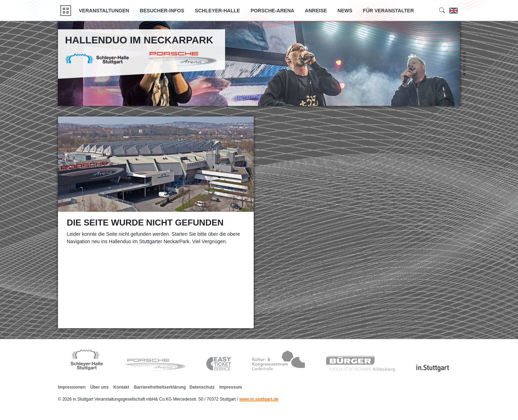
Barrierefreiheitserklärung (160, 387)
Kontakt (121, 387)
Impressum (231, 387)
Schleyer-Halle (218, 11)
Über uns (99, 387)
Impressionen (72, 387)
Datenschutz (202, 387)
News (345, 11)
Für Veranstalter (388, 11)
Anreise (316, 11)
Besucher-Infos (162, 11)
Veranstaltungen (104, 11)
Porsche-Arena (272, 11)
